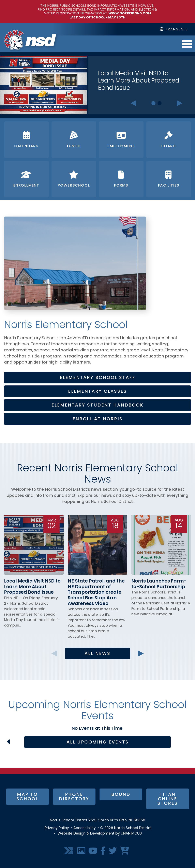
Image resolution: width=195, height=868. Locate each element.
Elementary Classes (97, 392)
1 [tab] (153, 103)
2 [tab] (160, 103)
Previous (133, 103)
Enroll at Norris (98, 419)
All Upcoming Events (98, 742)
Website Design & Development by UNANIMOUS (100, 834)
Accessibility (85, 828)
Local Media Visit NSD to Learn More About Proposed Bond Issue (139, 81)
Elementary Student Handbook (97, 405)
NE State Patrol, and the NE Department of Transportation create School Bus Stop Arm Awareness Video (96, 593)
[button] (75, 317)
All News (97, 654)
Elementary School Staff (98, 378)
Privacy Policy (57, 828)
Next (180, 103)
